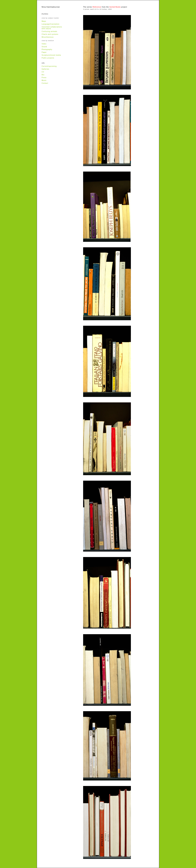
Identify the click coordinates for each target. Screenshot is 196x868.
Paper (44, 52)
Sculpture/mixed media (51, 55)
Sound (44, 47)
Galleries (45, 69)
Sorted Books (115, 7)
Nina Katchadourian (51, 7)
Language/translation (50, 24)
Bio (43, 75)
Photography (47, 49)
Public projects (48, 58)
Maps (44, 21)
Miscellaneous (48, 37)
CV (43, 72)
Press (44, 78)
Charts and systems (50, 34)
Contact (45, 83)
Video (44, 44)
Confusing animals (49, 31)
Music (44, 80)
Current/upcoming (49, 66)
